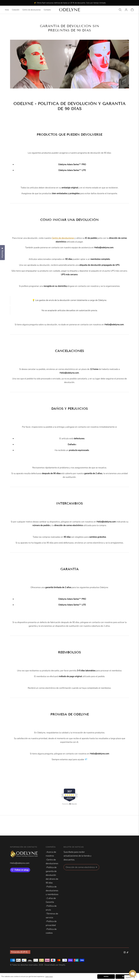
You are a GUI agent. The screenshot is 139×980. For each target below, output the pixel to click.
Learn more (49, 976)
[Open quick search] (120, 10)
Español (129, 977)
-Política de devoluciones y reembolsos (52, 890)
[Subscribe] (96, 867)
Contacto (47, 10)
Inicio (7, 10)
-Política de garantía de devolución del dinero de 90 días (52, 875)
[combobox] (130, 978)
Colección (16, 10)
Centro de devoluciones (32, 10)
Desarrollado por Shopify (55, 965)
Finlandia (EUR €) (20, 952)
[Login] (126, 10)
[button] (133, 974)
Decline (106, 977)
